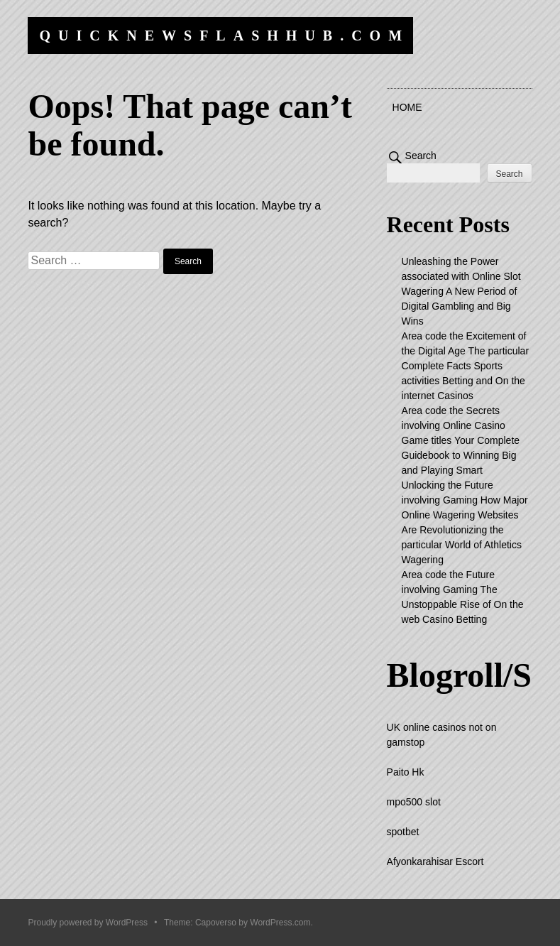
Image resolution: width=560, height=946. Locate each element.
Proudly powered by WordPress (88, 923)
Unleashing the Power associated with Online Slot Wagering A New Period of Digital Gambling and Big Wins (461, 291)
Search (421, 156)
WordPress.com (280, 923)
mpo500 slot (414, 802)
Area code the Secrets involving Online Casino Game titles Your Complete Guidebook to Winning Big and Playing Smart (461, 440)
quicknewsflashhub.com (224, 36)
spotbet (403, 832)
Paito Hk (406, 772)
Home (407, 107)
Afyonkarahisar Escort (435, 861)
